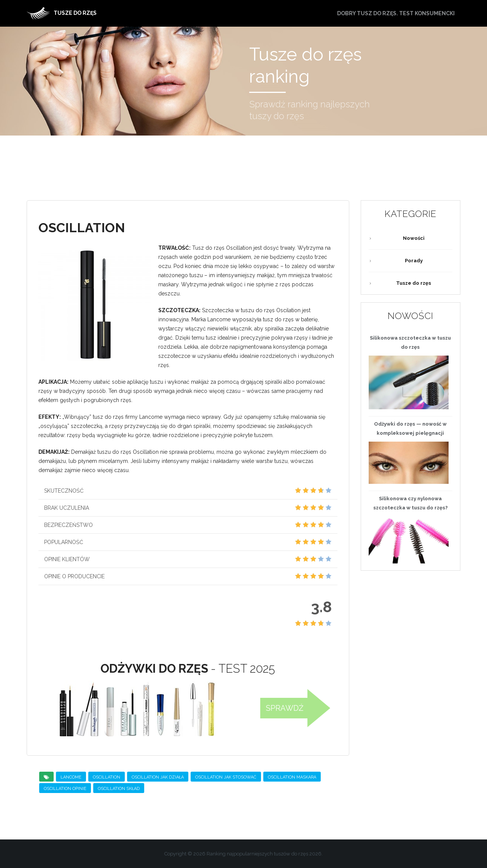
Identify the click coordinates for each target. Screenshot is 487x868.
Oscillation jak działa (158, 777)
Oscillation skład (119, 789)
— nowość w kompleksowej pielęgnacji (410, 428)
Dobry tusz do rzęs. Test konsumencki (396, 13)
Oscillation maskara (292, 777)
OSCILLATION (107, 777)
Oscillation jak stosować (226, 777)
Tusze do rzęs (414, 283)
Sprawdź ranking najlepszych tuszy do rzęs (310, 111)
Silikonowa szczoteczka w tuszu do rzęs (410, 342)
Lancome (71, 777)
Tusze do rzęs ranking (306, 65)
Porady (414, 261)
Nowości (414, 238)
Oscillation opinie (65, 789)
